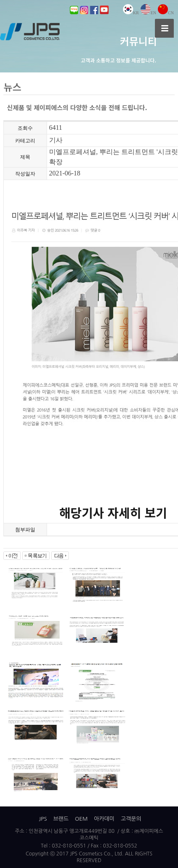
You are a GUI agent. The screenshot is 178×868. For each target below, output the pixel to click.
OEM (81, 819)
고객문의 (131, 819)
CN (166, 13)
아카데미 (104, 819)
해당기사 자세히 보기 (113, 513)
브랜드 (61, 819)
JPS (43, 819)
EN (148, 13)
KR (131, 13)
